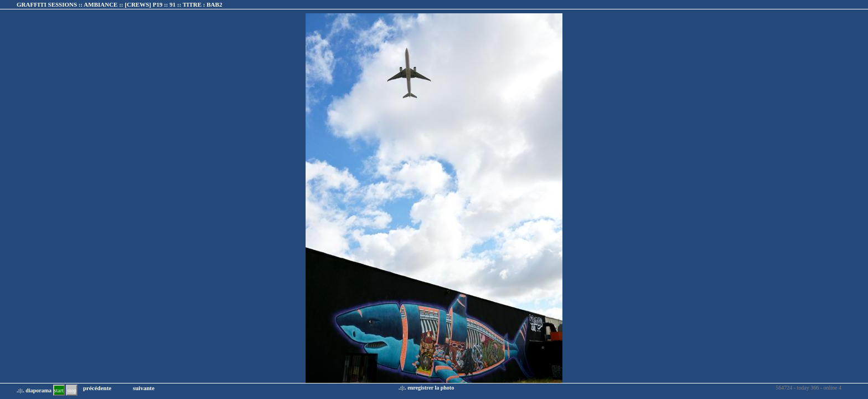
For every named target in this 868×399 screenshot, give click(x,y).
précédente (97, 388)
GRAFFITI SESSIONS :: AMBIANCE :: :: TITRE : (119, 4)
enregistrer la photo (431, 388)
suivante (144, 388)
